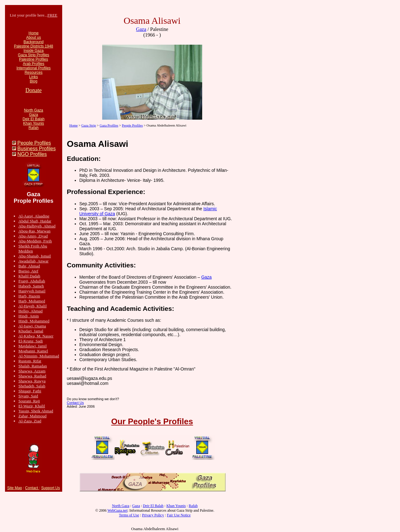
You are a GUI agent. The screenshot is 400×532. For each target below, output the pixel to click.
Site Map (15, 488)
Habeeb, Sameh (31, 286)
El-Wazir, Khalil (32, 406)
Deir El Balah (33, 119)
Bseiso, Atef (28, 271)
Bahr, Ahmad (29, 266)
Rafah (33, 128)
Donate (33, 90)
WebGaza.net (117, 510)
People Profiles (34, 143)
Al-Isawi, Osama (32, 326)
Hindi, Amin (29, 316)
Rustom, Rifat (30, 361)
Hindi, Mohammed (34, 321)
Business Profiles (36, 149)
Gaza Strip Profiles (33, 55)
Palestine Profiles (34, 59)
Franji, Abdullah (32, 281)
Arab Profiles (34, 64)
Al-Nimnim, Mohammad (39, 356)
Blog (33, 81)
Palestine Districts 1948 (34, 46)
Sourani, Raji (29, 401)
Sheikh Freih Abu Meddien (33, 249)
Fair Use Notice (179, 515)
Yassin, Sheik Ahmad (36, 411)
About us (34, 37)
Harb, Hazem (29, 296)
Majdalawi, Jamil (32, 346)
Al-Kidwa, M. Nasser (36, 336)
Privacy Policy (153, 515)
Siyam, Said (28, 396)
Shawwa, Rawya (32, 381)
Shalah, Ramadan (33, 366)
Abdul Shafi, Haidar (35, 221)
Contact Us (75, 403)
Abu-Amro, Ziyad (33, 236)
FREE (52, 15)
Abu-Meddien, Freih (35, 241)
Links (33, 77)
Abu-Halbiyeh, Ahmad (37, 226)
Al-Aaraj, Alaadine (34, 216)
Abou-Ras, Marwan (35, 231)
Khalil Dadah (29, 276)
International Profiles (34, 68)
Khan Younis (34, 123)
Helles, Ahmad (30, 311)
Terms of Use (129, 515)
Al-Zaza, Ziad (30, 421)
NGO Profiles (32, 154)
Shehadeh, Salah (32, 386)
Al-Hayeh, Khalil (32, 306)
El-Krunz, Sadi (31, 341)
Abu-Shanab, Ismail (35, 256)
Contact (32, 488)
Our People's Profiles (152, 421)
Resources (34, 72)
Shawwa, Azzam (32, 371)
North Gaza (34, 110)
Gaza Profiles (109, 125)
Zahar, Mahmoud (32, 416)
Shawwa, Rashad (32, 376)
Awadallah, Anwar (33, 261)
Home (33, 33)
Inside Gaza (33, 51)
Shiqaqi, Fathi (30, 391)
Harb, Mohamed (32, 301)
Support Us (51, 488)
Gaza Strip (89, 125)
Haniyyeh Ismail (32, 291)
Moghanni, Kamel (33, 351)
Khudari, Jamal (31, 331)
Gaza (34, 115)
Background (33, 42)
